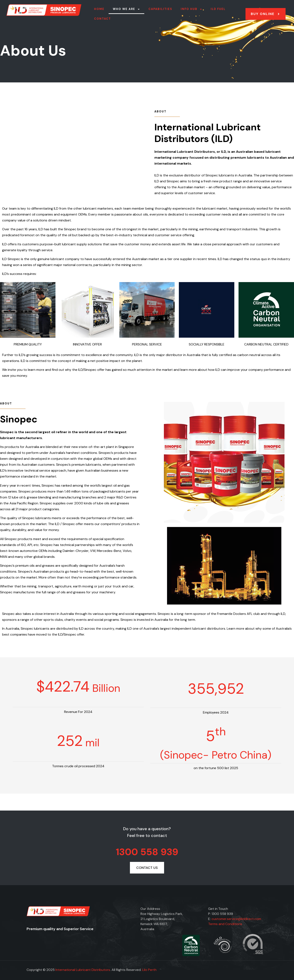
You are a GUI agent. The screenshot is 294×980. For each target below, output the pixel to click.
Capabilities (160, 9)
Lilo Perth (149, 970)
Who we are (126, 9)
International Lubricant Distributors (83, 970)
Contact (102, 19)
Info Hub (192, 9)
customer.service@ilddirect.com (236, 919)
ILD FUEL (218, 9)
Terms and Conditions (225, 924)
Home (99, 9)
